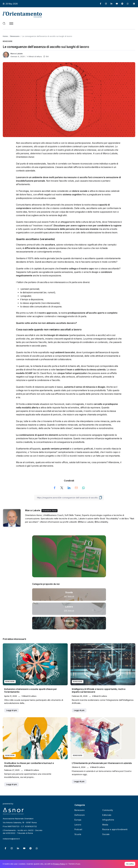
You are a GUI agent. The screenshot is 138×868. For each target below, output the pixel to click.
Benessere (15, 36)
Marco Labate (17, 54)
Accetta (130, 864)
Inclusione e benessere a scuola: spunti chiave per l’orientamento (30, 691)
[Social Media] (101, 4)
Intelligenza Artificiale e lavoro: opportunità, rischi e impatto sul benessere (99, 691)
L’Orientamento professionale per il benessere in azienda (102, 763)
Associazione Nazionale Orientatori (18, 819)
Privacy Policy (59, 864)
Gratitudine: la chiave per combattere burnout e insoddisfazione (29, 765)
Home (5, 36)
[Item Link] (69, 595)
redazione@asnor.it (11, 839)
